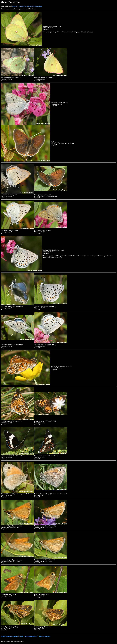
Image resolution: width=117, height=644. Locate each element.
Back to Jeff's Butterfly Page (20, 6)
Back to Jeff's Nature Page (35, 6)
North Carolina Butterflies (9, 637)
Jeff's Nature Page (44, 637)
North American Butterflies (28, 637)
